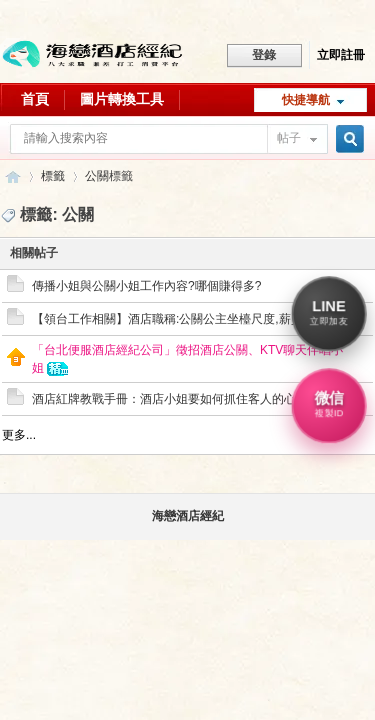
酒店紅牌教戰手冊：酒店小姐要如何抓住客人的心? (167, 399)
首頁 (35, 99)
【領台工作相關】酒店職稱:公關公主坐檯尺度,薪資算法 (179, 319)
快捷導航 (306, 100)
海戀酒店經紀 (188, 516)
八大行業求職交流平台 (13, 176)
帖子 (289, 138)
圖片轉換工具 (122, 99)
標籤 (53, 176)
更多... (19, 435)
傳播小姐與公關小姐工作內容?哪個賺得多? (146, 286)
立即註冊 (341, 55)
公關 (97, 176)
